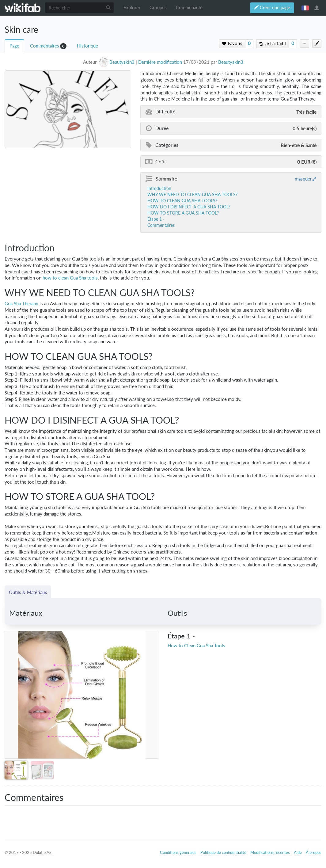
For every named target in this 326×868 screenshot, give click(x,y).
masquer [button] (303, 179)
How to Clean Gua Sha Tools (196, 646)
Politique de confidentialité (223, 852)
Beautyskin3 (231, 62)
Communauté (189, 8)
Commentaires (45, 46)
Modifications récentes (270, 852)
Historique (87, 46)
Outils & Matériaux (28, 592)
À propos (314, 852)
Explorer (132, 8)
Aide (298, 852)
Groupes (158, 8)
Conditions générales (178, 852)
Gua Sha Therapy (21, 304)
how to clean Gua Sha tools (70, 278)
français (305, 8)
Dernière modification (160, 62)
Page (14, 46)
